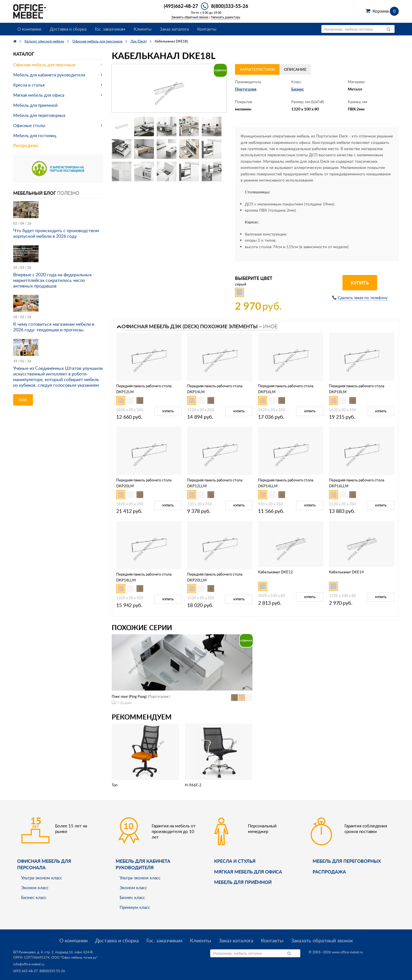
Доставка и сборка (68, 29)
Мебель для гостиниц (35, 135)
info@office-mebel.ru (29, 964)
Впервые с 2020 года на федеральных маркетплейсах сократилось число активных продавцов (52, 280)
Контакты (207, 29)
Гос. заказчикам (110, 29)
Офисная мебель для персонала (44, 65)
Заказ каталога (174, 29)
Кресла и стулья (29, 85)
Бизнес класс (34, 897)
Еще (23, 400)
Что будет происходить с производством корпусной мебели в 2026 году (56, 233)
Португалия (246, 89)
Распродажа (26, 145)
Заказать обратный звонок (190, 17)
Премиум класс (135, 907)
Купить (360, 283)
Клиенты (143, 29)
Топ (115, 785)
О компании (29, 29)
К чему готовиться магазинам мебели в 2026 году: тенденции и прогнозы (54, 327)
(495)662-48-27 (181, 6)
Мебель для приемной (35, 105)
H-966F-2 (193, 785)
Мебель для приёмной (243, 882)
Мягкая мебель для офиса (39, 95)
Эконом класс (35, 888)
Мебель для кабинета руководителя (49, 75)
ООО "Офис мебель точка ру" (74, 957)
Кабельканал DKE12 (276, 572)
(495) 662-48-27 (25, 971)
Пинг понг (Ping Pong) (129, 696)
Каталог (24, 54)
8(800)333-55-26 (230, 6)
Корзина (386, 11)
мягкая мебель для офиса (248, 872)
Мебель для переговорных (39, 115)
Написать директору (226, 17)
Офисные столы (29, 125)
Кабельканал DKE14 (346, 572)
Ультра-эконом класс (42, 878)
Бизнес (298, 89)
